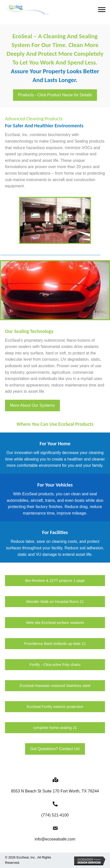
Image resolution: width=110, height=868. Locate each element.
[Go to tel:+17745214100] (55, 804)
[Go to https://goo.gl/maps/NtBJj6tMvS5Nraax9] (55, 780)
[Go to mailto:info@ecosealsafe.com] (55, 828)
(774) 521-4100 (55, 815)
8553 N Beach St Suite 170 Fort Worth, (55, 791)
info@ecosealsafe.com (55, 839)
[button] (102, 10)
